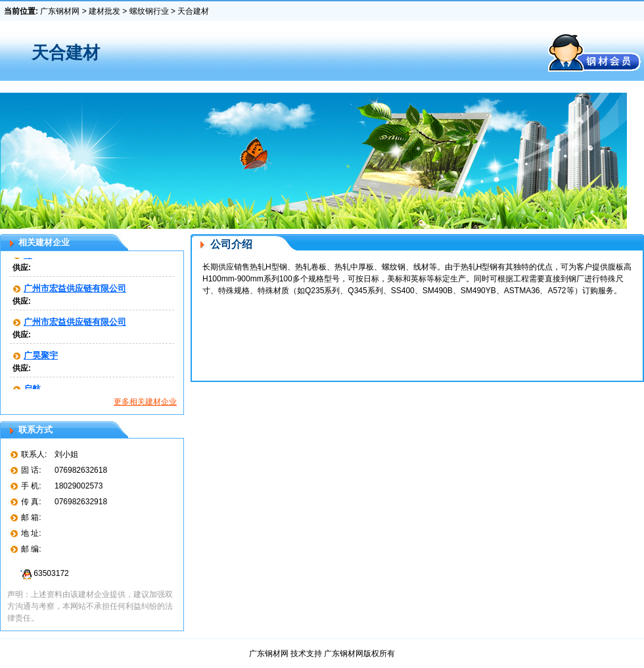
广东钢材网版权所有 (359, 654)
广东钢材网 (60, 11)
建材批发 (104, 11)
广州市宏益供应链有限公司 (75, 290)
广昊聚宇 (41, 357)
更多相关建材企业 (145, 402)
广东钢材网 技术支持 (287, 654)
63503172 (43, 573)
